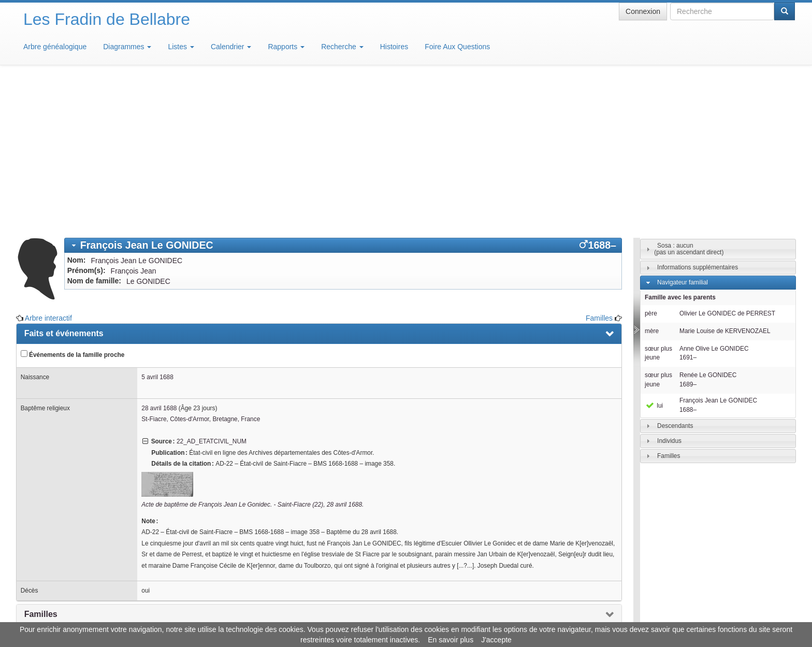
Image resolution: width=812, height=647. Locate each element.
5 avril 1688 (157, 225)
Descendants (675, 274)
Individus (669, 289)
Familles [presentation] (41, 462)
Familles (599, 166)
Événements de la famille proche (73, 202)
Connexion (643, 11)
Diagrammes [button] (127, 47)
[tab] (343, 93)
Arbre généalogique (55, 47)
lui (654, 253)
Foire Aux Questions (457, 47)
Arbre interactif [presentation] (54, 531)
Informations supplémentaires (698, 115)
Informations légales (363, 616)
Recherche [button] (342, 47)
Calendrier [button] (231, 47)
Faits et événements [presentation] (64, 181)
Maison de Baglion (452, 616)
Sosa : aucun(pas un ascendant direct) (689, 97)
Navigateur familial (683, 130)
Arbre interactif (48, 166)
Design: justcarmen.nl (764, 588)
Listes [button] (181, 47)
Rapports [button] (286, 47)
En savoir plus (451, 640)
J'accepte (496, 640)
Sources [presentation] (41, 485)
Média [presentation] (36, 508)
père (651, 161)
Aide (409, 616)
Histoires (394, 47)
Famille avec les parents (680, 145)
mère (652, 179)
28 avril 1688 (159, 256)
